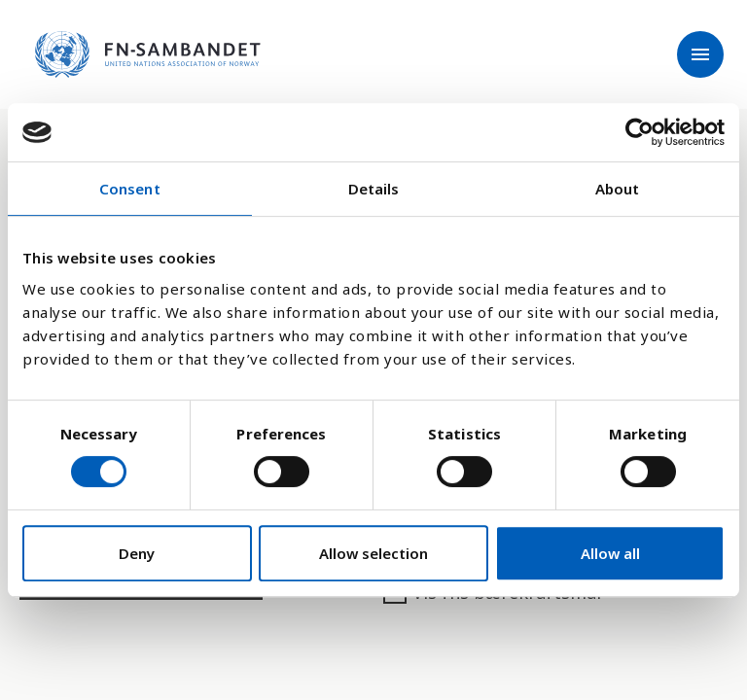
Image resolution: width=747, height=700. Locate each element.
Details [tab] (374, 189)
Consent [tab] (130, 189)
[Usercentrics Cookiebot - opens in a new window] (640, 132)
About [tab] (618, 189)
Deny (137, 553)
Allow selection (373, 553)
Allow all (610, 553)
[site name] (148, 54)
